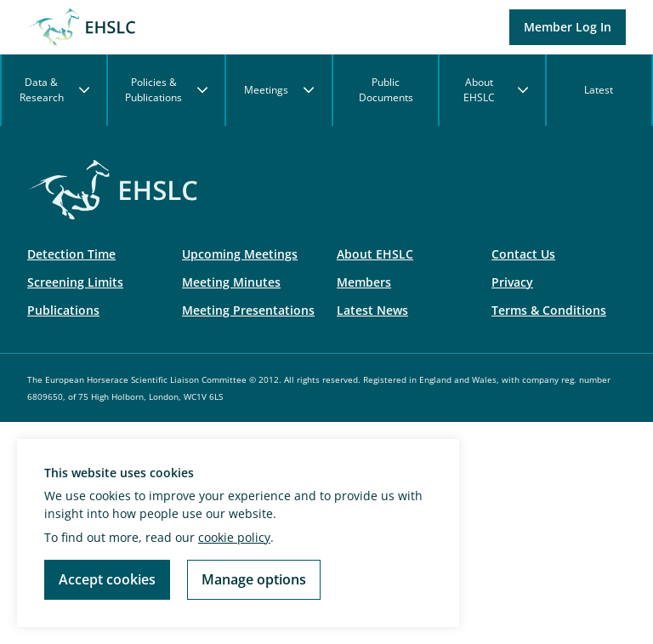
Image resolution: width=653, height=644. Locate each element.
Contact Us (523, 254)
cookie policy (234, 537)
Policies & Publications (166, 90)
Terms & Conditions (549, 310)
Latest (599, 90)
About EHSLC (495, 90)
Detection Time (71, 254)
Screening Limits (75, 282)
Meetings (279, 90)
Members (364, 282)
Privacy (512, 282)
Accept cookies (107, 579)
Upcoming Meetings (240, 254)
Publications (63, 310)
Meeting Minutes (231, 282)
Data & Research (55, 90)
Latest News (372, 310)
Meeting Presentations (248, 310)
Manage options (254, 579)
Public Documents (386, 90)
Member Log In (568, 27)
